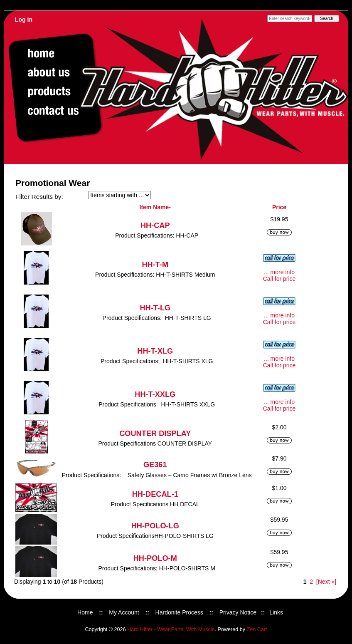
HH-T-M (155, 265)
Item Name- (155, 207)
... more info (279, 272)
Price (279, 207)
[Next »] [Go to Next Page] (326, 582)
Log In (24, 20)
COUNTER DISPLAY (155, 433)
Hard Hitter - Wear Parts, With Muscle (171, 629)
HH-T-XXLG (155, 394)
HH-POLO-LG (155, 526)
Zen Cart (257, 629)
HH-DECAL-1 (155, 494)
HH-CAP (155, 225)
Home (85, 612)
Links (276, 612)
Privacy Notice (238, 612)
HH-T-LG (155, 308)
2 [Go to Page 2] (311, 582)
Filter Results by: (39, 197)
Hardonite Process (179, 612)
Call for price (279, 279)
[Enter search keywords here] (290, 19)
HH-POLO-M (155, 558)
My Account (124, 612)
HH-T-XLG (155, 351)
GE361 (155, 465)
